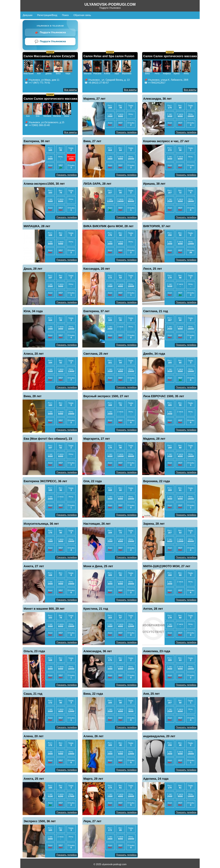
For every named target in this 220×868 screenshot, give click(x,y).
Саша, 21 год (33, 694)
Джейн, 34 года (154, 354)
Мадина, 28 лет (154, 439)
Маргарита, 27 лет (97, 439)
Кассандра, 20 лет (97, 269)
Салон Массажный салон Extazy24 (49, 56)
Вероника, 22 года (156, 481)
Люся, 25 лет (153, 269)
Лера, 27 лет (92, 821)
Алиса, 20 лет (34, 354)
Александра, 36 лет (157, 99)
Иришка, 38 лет (154, 184)
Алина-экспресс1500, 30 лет (44, 184)
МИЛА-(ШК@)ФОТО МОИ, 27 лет (167, 566)
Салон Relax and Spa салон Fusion (109, 56)
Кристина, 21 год (96, 609)
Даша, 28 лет (33, 269)
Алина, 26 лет (93, 736)
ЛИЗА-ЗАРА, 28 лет (97, 184)
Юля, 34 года (33, 311)
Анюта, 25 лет (34, 779)
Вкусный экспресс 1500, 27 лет (106, 396)
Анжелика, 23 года (157, 651)
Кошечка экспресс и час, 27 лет (166, 141)
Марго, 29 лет (93, 779)
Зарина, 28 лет (154, 524)
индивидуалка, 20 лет (159, 736)
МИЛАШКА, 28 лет (37, 226)
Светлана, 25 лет (96, 354)
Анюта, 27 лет (34, 566)
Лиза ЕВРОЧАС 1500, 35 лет (164, 396)
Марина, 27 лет (94, 99)
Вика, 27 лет (92, 141)
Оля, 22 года (93, 481)
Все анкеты (71, 90)
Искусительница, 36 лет (41, 524)
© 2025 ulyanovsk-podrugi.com (110, 864)
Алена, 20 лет (34, 736)
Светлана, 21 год (156, 311)
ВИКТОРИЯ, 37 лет (157, 226)
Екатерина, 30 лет (37, 141)
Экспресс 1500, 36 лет (40, 821)
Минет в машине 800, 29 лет (44, 609)
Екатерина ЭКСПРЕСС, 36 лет (45, 481)
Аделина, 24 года (156, 779)
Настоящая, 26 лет (97, 524)
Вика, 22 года (93, 694)
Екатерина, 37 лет (96, 311)
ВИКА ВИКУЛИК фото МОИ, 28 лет (108, 226)
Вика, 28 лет (33, 396)
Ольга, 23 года (34, 651)
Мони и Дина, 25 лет (98, 566)
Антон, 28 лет (153, 609)
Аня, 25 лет (151, 694)
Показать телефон (126, 132)
